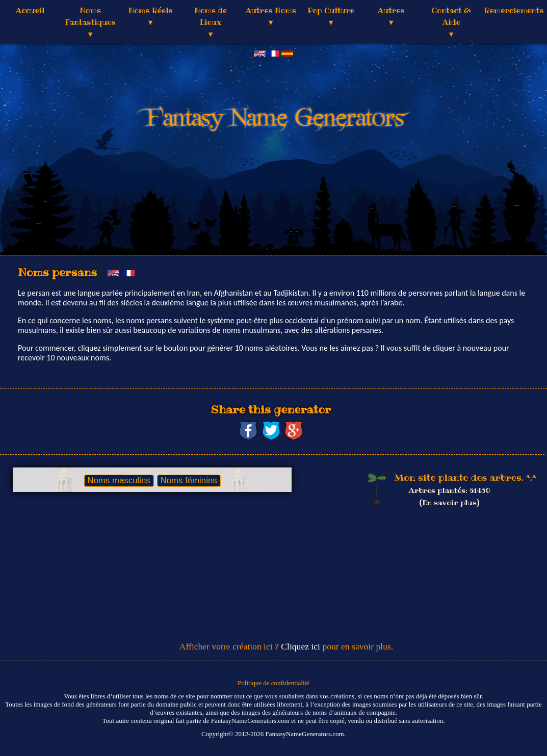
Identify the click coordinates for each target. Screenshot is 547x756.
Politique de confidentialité (273, 683)
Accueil (30, 11)
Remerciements (514, 11)
